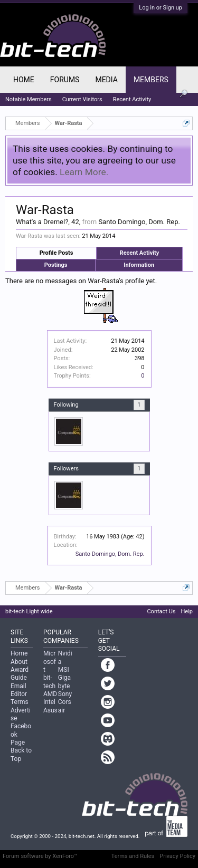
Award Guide (20, 674)
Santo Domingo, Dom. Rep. (110, 554)
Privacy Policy (177, 856)
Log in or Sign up (161, 8)
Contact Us (161, 611)
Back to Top (21, 754)
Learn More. (84, 172)
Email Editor (19, 690)
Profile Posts (56, 253)
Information (139, 265)
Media (106, 80)
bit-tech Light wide (29, 611)
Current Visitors (82, 99)
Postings (56, 265)
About (19, 662)
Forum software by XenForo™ (40, 856)
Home (24, 80)
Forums (65, 80)
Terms (20, 702)
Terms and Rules (133, 856)
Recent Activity (140, 253)
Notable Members (29, 99)
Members (151, 80)
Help (187, 611)
